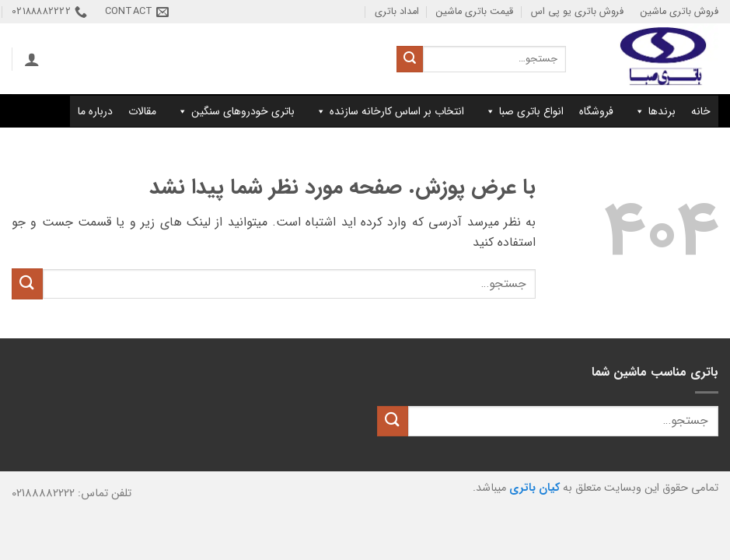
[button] (32, 59)
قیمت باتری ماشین (475, 12)
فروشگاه (596, 111)
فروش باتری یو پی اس (577, 12)
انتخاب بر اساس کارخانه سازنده (389, 111)
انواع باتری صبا (524, 111)
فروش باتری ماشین (679, 12)
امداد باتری (397, 12)
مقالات (142, 111)
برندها (655, 111)
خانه (701, 111)
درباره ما (95, 111)
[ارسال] (410, 59)
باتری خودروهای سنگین (236, 111)
